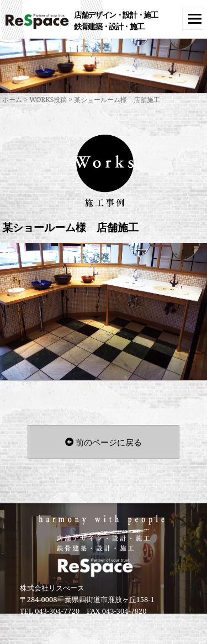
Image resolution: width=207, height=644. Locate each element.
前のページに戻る (104, 442)
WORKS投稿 (48, 100)
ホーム (12, 100)
